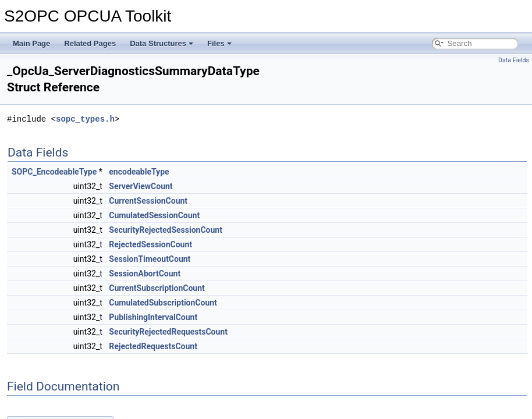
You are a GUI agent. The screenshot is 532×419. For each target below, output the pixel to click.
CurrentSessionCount (148, 201)
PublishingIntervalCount (153, 317)
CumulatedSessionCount (154, 215)
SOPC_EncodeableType (54, 172)
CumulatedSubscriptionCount (163, 303)
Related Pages (90, 43)
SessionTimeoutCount (150, 259)
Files (219, 43)
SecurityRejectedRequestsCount (168, 332)
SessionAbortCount (145, 274)
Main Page (31, 43)
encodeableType (139, 172)
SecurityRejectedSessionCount (166, 230)
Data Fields (514, 60)
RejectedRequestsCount (153, 346)
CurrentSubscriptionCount (157, 288)
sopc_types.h (85, 119)
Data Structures (162, 43)
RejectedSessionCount (150, 244)
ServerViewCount (141, 186)
